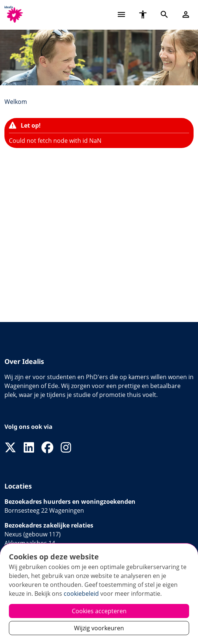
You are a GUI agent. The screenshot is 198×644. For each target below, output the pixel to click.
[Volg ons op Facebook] (47, 448)
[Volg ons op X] (10, 448)
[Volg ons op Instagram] (66, 448)
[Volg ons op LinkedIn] (29, 448)
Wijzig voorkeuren (99, 628)
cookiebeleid (81, 594)
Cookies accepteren (99, 611)
